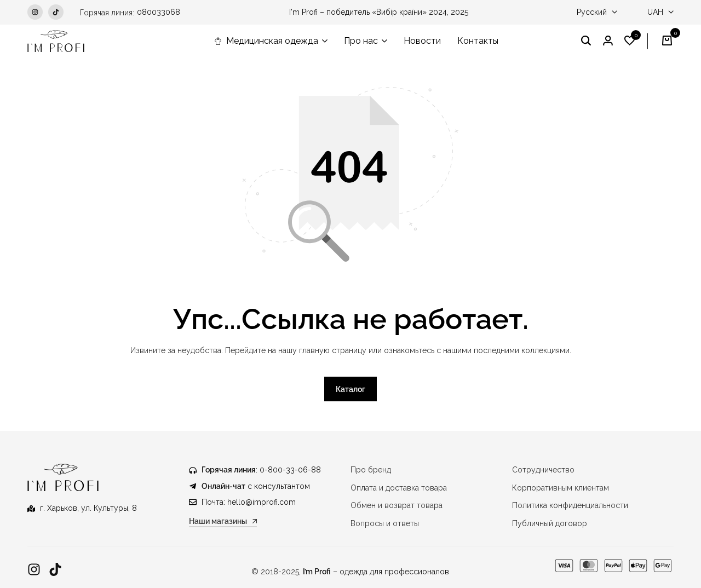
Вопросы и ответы (385, 523)
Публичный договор (550, 523)
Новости (422, 41)
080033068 (159, 12)
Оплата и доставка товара (399, 488)
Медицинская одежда (266, 41)
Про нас (361, 41)
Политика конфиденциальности (570, 506)
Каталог (350, 390)
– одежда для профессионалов (376, 572)
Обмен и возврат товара (397, 506)
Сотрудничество (543, 470)
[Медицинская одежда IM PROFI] (56, 41)
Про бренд (371, 470)
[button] (630, 41)
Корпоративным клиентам (561, 488)
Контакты (478, 41)
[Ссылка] (34, 570)
